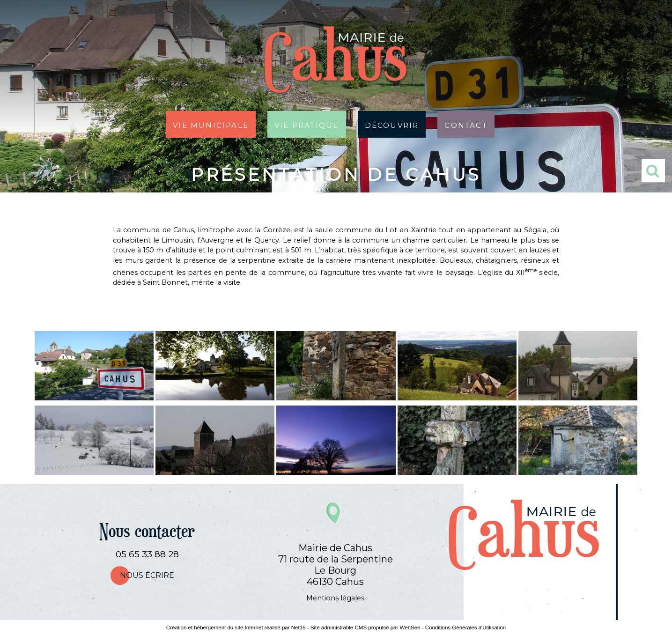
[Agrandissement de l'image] (94, 398)
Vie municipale (211, 124)
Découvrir (392, 124)
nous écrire (147, 575)
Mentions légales (335, 598)
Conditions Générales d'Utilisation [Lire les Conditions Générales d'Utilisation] (465, 628)
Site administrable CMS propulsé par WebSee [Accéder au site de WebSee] (366, 628)
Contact (466, 124)
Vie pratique (306, 124)
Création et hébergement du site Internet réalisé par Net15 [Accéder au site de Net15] (236, 628)
